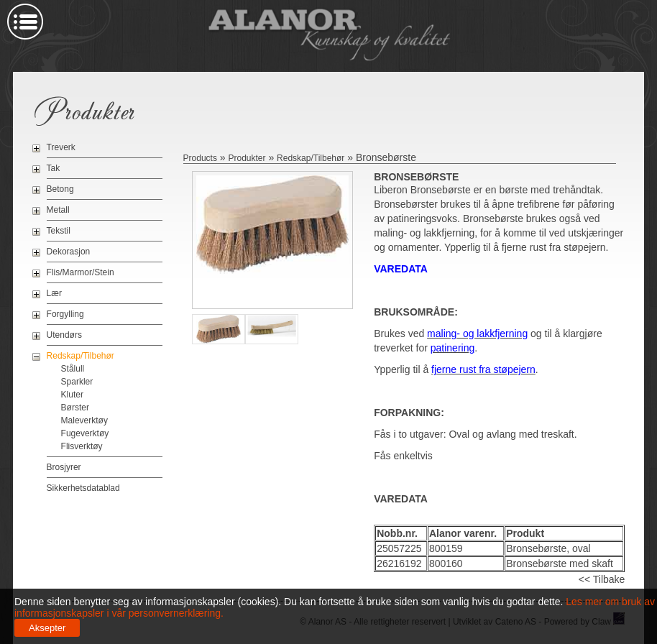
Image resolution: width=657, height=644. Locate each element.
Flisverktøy (82, 446)
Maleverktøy (84, 420)
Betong (60, 189)
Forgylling (65, 314)
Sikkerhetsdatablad (83, 488)
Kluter (72, 395)
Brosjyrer (64, 467)
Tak (54, 168)
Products (200, 158)
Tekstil (59, 231)
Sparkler (77, 382)
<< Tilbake (602, 579)
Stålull (73, 369)
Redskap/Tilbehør (81, 356)
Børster (75, 408)
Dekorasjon (69, 252)
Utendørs (64, 335)
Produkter (247, 158)
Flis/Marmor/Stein (81, 272)
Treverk (61, 147)
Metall (58, 210)
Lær (54, 293)
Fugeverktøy (85, 433)
